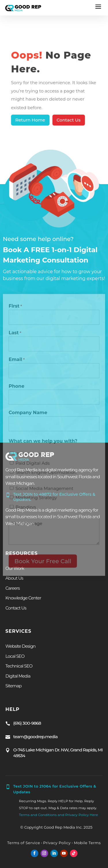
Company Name (28, 414)
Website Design (33, 455)
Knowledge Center (23, 598)
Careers (13, 588)
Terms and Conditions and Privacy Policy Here (58, 815)
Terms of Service (24, 843)
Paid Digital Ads (33, 464)
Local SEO (15, 656)
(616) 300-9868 (27, 723)
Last (15, 334)
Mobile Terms (87, 843)
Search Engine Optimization (46, 473)
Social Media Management (44, 490)
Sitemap (14, 686)
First (15, 308)
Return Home (31, 120)
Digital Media (18, 676)
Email (17, 361)
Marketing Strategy (36, 499)
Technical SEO (19, 666)
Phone (17, 387)
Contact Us (68, 120)
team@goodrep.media (35, 737)
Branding (26, 508)
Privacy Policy (57, 843)
